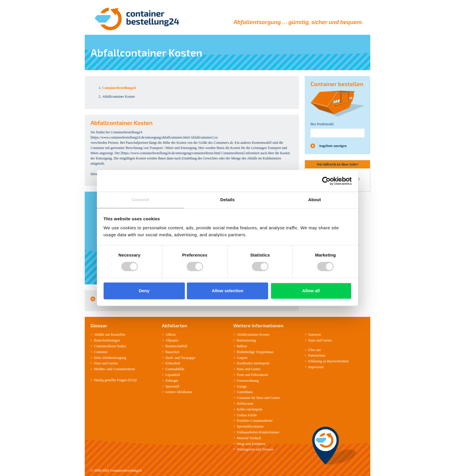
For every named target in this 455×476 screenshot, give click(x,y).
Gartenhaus (245, 392)
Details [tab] (228, 200)
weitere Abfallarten (179, 392)
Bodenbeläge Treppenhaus (255, 352)
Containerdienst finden (110, 346)
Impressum (316, 367)
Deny (144, 291)
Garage (242, 386)
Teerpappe (188, 358)
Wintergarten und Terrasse (255, 449)
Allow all (311, 291)
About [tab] (315, 200)
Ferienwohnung (248, 381)
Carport (242, 358)
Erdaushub (173, 363)
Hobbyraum (245, 404)
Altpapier (172, 340)
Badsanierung (246, 340)
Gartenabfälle (175, 369)
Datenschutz (317, 355)
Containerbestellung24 (126, 470)
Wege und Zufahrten (251, 444)
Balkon (242, 346)
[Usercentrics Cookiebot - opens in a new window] (326, 181)
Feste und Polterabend (252, 375)
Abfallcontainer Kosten (253, 335)
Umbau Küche (247, 415)
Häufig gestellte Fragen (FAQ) (115, 380)
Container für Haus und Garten (258, 398)
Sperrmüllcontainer (250, 426)
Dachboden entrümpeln (253, 363)
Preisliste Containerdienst (255, 421)
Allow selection (227, 291)
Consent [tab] (141, 200)
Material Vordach (249, 438)
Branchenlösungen (107, 340)
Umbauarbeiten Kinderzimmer (258, 432)
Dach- (170, 358)
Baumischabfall (176, 346)
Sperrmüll (172, 386)
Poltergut (172, 381)
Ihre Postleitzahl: (322, 124)
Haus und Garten (106, 363)
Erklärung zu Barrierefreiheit (328, 361)
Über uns (315, 350)
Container (101, 352)
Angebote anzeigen (333, 146)
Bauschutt (172, 352)
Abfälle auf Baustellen (110, 335)
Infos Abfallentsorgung (110, 358)
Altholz (171, 335)
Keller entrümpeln (250, 409)
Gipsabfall (173, 375)
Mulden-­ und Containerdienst (114, 369)
